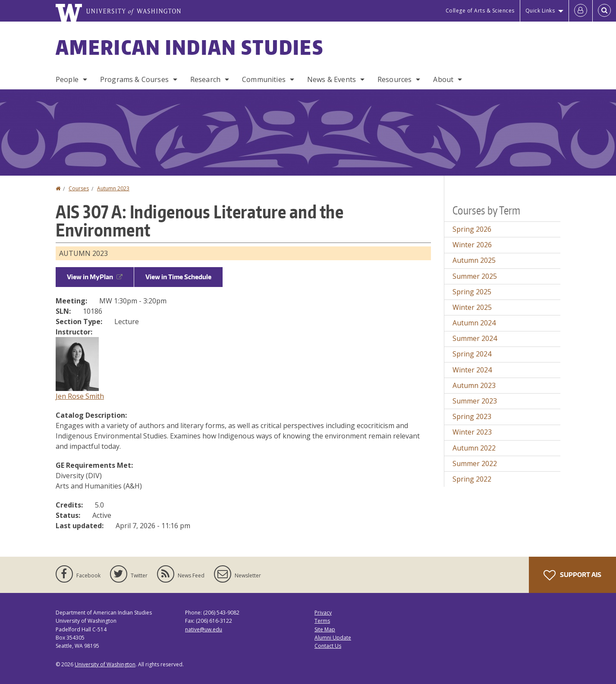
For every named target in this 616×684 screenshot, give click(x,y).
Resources (394, 79)
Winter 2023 (472, 432)
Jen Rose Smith (80, 396)
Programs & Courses (134, 79)
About (443, 79)
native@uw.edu (204, 629)
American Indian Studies (190, 47)
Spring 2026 (472, 229)
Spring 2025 (472, 292)
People (67, 79)
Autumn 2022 (474, 448)
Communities (264, 79)
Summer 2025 (475, 276)
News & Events (332, 79)
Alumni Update (333, 638)
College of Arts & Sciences (480, 11)
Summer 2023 (475, 401)
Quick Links (540, 11)
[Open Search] (604, 11)
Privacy (323, 613)
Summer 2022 (475, 463)
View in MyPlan (95, 277)
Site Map (325, 629)
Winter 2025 (472, 307)
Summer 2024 (475, 338)
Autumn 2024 (474, 323)
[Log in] (581, 11)
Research (205, 79)
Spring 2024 (472, 354)
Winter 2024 (472, 370)
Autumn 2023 (113, 188)
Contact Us (328, 646)
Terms (322, 621)
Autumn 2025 (474, 260)
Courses (79, 188)
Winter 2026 (472, 245)
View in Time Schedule (178, 277)
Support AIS (572, 575)
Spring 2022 (472, 479)
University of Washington (105, 664)
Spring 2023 (472, 416)
